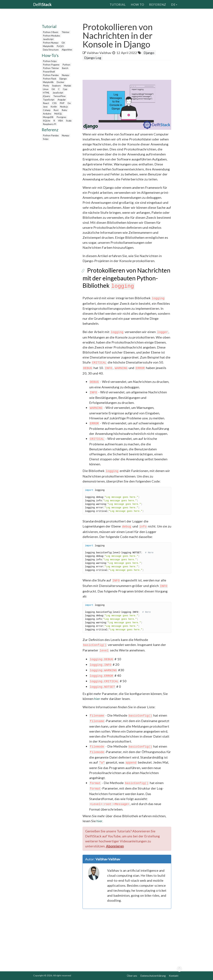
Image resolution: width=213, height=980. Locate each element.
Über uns (132, 976)
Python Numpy (51, 43)
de (174, 4)
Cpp (65, 89)
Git (63, 43)
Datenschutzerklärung (153, 976)
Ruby (64, 110)
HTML (46, 93)
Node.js (64, 107)
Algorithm (67, 50)
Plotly (46, 86)
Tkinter (65, 32)
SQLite (47, 121)
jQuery (47, 96)
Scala (69, 121)
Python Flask (50, 79)
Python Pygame (51, 65)
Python (66, 65)
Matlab (67, 86)
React (46, 103)
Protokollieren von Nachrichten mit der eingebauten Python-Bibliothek (124, 278)
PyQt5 (60, 46)
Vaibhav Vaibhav (99, 53)
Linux (46, 89)
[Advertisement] (58, 192)
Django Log (93, 58)
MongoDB (48, 117)
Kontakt (174, 976)
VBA (60, 121)
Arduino (47, 114)
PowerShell (49, 72)
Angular (62, 100)
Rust (56, 110)
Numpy (66, 75)
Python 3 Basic (51, 32)
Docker (60, 82)
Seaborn (56, 86)
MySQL (58, 114)
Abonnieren (115, 846)
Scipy (46, 139)
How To (137, 4)
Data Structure (51, 50)
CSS (54, 103)
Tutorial (118, 4)
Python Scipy (50, 61)
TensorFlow (59, 96)
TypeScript (49, 100)
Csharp (47, 110)
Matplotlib (48, 46)
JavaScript (48, 39)
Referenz (158, 4)
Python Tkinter (51, 68)
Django (63, 79)
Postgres (61, 117)
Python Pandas (51, 75)
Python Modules (52, 36)
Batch (65, 68)
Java (45, 107)
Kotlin (54, 107)
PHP (62, 103)
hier (97, 699)
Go (69, 103)
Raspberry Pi (50, 124)
